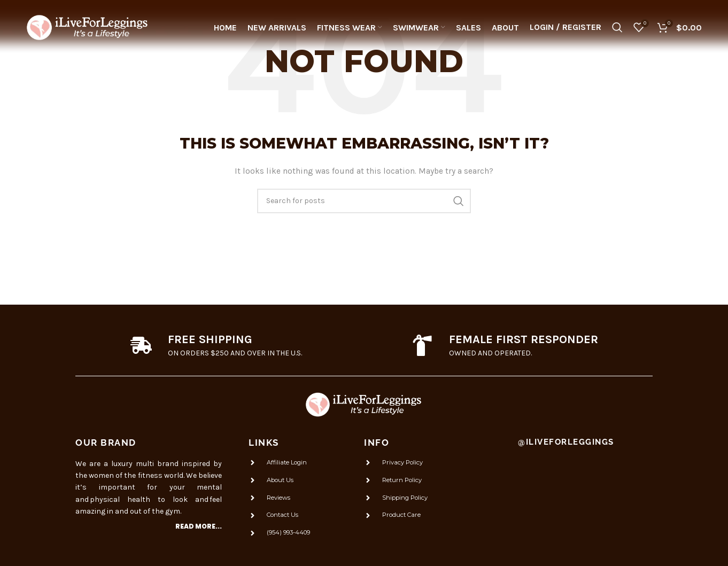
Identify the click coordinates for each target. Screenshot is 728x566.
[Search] (617, 29)
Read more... (199, 526)
